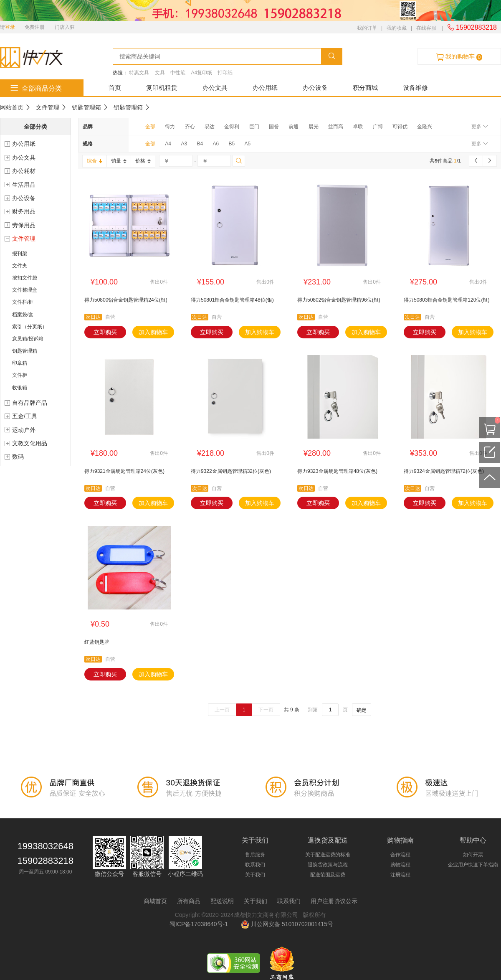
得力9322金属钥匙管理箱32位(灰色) (231, 471)
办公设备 (315, 88)
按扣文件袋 (25, 278)
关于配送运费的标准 (328, 855)
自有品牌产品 (30, 403)
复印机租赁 (162, 88)
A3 (184, 144)
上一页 (222, 710)
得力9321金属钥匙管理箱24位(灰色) (124, 471)
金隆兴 (425, 127)
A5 (248, 144)
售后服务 (255, 855)
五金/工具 (25, 416)
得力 (170, 127)
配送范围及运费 (328, 875)
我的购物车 (459, 57)
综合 (95, 161)
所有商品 (189, 901)
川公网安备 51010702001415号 (287, 924)
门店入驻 (65, 27)
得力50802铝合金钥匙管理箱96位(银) (339, 300)
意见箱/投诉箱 (28, 339)
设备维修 (415, 88)
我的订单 (367, 28)
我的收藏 (397, 28)
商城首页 (155, 901)
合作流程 (400, 855)
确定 (362, 710)
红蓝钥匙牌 (97, 642)
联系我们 (255, 865)
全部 (150, 127)
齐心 (190, 127)
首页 (115, 88)
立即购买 (105, 332)
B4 (200, 144)
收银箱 (20, 388)
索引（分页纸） (30, 327)
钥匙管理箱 (86, 107)
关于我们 (255, 875)
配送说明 (222, 901)
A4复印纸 (201, 73)
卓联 (358, 127)
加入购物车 (153, 332)
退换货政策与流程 (328, 865)
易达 (210, 127)
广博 (378, 127)
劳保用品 (24, 225)
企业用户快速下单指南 (473, 865)
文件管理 (48, 107)
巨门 (254, 127)
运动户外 (24, 430)
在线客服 (426, 28)
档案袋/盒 (23, 315)
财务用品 (24, 211)
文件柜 (20, 375)
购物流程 (400, 865)
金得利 (232, 127)
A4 (168, 144)
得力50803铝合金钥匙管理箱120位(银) (447, 300)
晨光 (314, 127)
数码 (18, 457)
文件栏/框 (23, 302)
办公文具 (215, 88)
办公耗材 (24, 171)
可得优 (400, 127)
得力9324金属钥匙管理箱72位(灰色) (444, 471)
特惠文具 (139, 73)
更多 (479, 127)
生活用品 (24, 185)
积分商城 (365, 88)
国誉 (274, 127)
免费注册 (35, 27)
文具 (160, 73)
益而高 (336, 127)
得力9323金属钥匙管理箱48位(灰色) (337, 471)
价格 (143, 161)
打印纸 (225, 73)
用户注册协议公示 (334, 901)
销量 (119, 161)
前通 (294, 127)
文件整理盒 (25, 290)
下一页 (266, 710)
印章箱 (20, 363)
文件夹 (20, 266)
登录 (10, 27)
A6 (216, 144)
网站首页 (12, 107)
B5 (232, 144)
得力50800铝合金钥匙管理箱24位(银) (126, 300)
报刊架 (20, 254)
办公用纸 (265, 88)
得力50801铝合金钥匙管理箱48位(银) (232, 300)
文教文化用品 (30, 443)
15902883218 (472, 27)
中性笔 (178, 73)
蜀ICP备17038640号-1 (200, 924)
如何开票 (473, 855)
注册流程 (400, 875)
